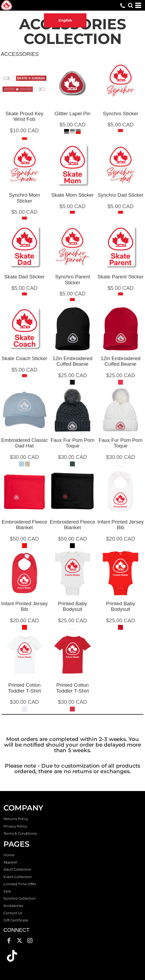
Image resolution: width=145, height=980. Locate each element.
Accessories (13, 905)
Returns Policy (16, 819)
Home (9, 855)
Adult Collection (17, 869)
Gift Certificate (16, 920)
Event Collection (18, 877)
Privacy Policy (15, 826)
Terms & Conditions (20, 833)
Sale (7, 891)
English (65, 20)
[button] (12, 956)
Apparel (10, 862)
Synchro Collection (20, 898)
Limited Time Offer (20, 884)
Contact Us (13, 913)
